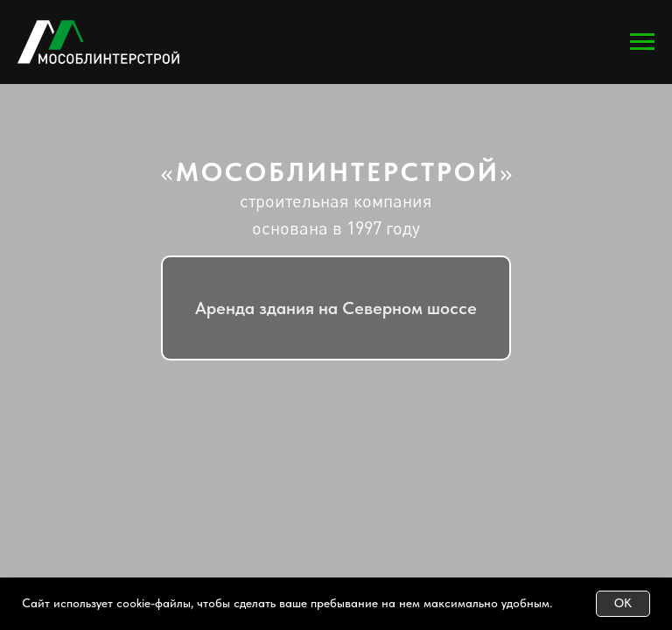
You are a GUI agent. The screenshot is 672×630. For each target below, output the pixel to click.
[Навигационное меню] (642, 42)
